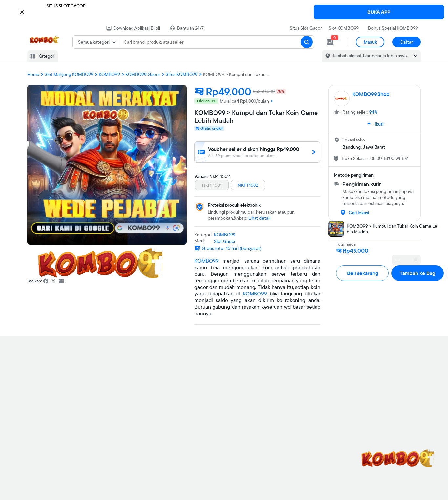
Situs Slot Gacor (306, 28)
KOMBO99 (207, 261)
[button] (224, 11)
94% (373, 112)
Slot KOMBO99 (344, 28)
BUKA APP (379, 12)
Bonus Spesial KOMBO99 (393, 28)
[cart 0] (330, 42)
